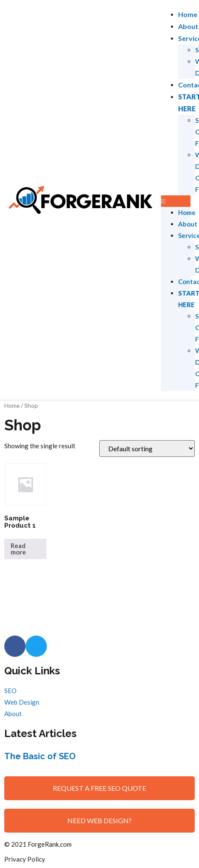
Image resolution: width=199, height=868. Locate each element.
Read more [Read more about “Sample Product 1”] (18, 549)
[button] (176, 201)
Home (188, 14)
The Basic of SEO (40, 756)
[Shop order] (147, 449)
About (188, 26)
